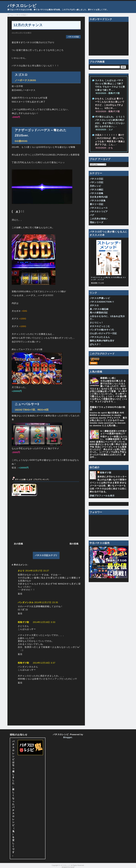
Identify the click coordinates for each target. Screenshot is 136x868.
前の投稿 (74, 544)
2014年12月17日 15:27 (37, 571)
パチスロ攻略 (97, 193)
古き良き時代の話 (99, 197)
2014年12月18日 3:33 (44, 622)
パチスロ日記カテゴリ (46, 555)
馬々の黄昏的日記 (99, 313)
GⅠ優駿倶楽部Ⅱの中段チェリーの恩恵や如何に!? (114, 432)
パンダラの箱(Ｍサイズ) (102, 330)
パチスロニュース (99, 208)
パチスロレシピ (22, 6)
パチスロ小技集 (98, 201)
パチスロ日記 (73, 37)
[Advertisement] (46, 519)
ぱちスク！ (95, 344)
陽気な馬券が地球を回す (102, 341)
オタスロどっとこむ (100, 326)
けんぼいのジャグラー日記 (103, 333)
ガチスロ (94, 305)
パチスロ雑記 (97, 190)
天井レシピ (95, 186)
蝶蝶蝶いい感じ (108, 378)
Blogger (68, 737)
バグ (92, 215)
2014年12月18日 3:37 (44, 663)
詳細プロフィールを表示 (102, 496)
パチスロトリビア (99, 212)
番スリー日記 (97, 204)
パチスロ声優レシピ (100, 298)
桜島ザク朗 (23, 622)
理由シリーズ (97, 222)
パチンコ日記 (97, 182)
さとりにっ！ (97, 323)
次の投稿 (18, 544)
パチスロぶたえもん (100, 337)
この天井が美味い (99, 219)
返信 (20, 594)
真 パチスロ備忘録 (99, 309)
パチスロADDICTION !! (102, 302)
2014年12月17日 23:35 (46, 602)
